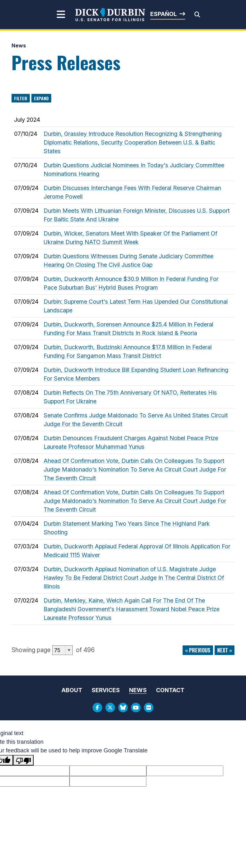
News (19, 45)
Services (106, 690)
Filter (21, 98)
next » (225, 650)
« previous (198, 650)
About (72, 690)
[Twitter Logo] (110, 708)
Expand (41, 98)
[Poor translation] (23, 760)
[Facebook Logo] (97, 708)
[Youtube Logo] (136, 708)
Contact (170, 690)
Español (164, 14)
